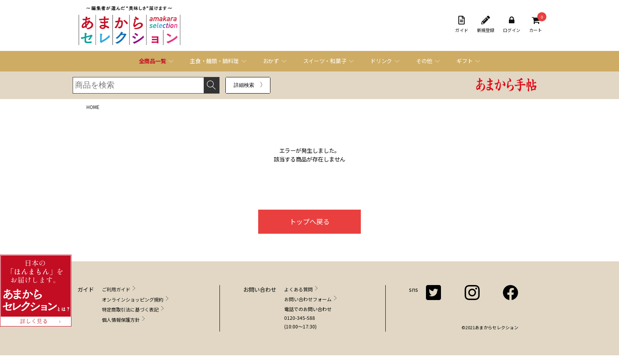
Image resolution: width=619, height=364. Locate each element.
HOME (93, 107)
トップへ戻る (309, 221)
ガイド (462, 24)
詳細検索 (244, 85)
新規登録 (486, 24)
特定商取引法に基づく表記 (130, 309)
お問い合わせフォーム (308, 299)
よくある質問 (298, 289)
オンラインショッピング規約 (133, 299)
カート (536, 24)
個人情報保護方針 (121, 320)
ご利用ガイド (116, 289)
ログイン (512, 24)
